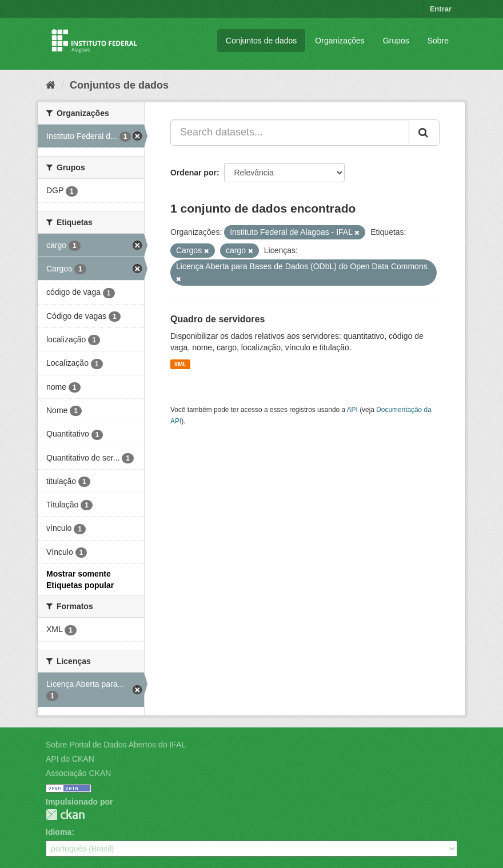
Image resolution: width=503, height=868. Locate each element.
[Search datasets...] (290, 133)
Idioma (59, 832)
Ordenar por (193, 173)
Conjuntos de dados (262, 41)
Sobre (438, 41)
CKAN (65, 815)
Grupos (396, 41)
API (352, 410)
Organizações (340, 41)
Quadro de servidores (217, 319)
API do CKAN (70, 759)
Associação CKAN (78, 773)
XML (180, 364)
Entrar (441, 9)
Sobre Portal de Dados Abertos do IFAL (116, 745)
